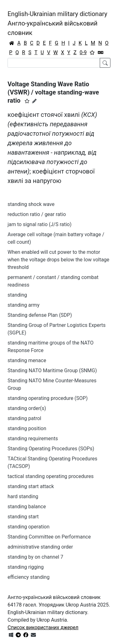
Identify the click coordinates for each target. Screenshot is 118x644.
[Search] (54, 63)
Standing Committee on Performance (49, 537)
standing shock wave (31, 204)
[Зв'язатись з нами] (33, 635)
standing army (23, 305)
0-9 (83, 52)
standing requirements (33, 439)
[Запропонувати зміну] (34, 101)
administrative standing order (40, 547)
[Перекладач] (101, 53)
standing (17, 295)
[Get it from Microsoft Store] (11, 635)
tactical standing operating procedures (51, 476)
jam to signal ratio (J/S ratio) (39, 224)
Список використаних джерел (43, 627)
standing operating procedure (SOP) (48, 398)
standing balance (27, 507)
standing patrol (24, 418)
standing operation (28, 527)
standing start (23, 517)
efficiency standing (28, 577)
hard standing (23, 496)
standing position (27, 428)
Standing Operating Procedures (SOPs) (51, 449)
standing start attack (31, 486)
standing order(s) (27, 408)
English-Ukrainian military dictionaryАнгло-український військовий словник (57, 23)
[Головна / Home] (12, 43)
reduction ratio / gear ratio (37, 214)
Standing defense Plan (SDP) (40, 315)
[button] (27, 101)
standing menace (27, 360)
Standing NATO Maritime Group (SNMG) (52, 370)
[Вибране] (92, 53)
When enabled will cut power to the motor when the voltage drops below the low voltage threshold (58, 260)
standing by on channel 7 (35, 557)
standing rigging (26, 567)
